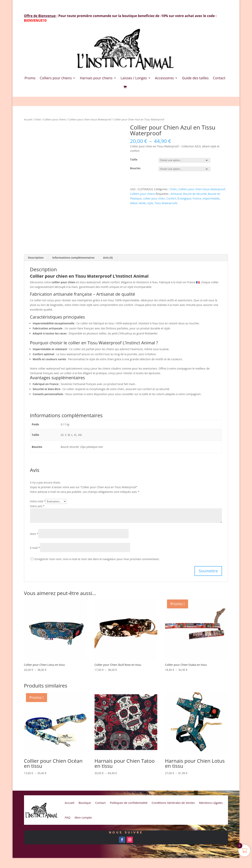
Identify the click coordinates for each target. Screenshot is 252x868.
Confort (171, 198)
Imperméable (211, 198)
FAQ (68, 817)
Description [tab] (36, 258)
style (150, 203)
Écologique (184, 198)
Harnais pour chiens (96, 78)
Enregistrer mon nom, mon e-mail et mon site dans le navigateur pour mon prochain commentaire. (97, 559)
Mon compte (83, 817)
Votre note (38, 501)
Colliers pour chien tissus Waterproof (90, 119)
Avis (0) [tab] (108, 258)
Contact (219, 78)
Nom (34, 534)
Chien (38, 119)
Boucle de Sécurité (195, 194)
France (197, 198)
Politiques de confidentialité (129, 803)
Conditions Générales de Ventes (173, 803)
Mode (142, 203)
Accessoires (164, 78)
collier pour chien (154, 198)
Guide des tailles (195, 78)
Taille (134, 159)
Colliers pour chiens (56, 78)
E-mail (35, 548)
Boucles (135, 168)
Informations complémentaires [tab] (73, 258)
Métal (134, 203)
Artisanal (176, 194)
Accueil (28, 119)
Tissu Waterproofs (166, 203)
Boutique (85, 803)
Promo (30, 78)
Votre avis (37, 506)
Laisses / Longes (134, 78)
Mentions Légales (211, 803)
